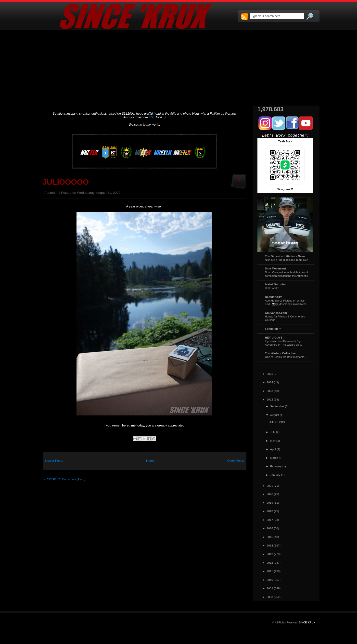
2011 (270, 571)
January (275, 475)
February (276, 466)
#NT (152, 117)
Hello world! (272, 288)
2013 (270, 554)
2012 (270, 563)
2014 (270, 545)
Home (150, 461)
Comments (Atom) (74, 479)
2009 (270, 588)
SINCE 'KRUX (307, 622)
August (275, 415)
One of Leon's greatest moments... (286, 357)
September (277, 406)
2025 (270, 374)
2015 (270, 537)
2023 (270, 391)
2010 (270, 580)
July (273, 432)
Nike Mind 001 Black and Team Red (287, 260)
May (273, 441)
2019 (270, 503)
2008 (270, 597)
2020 (270, 494)
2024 (270, 382)
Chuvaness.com (276, 313)
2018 (270, 511)
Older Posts (236, 461)
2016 (270, 528)
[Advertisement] (179, 68)
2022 (270, 399)
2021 (270, 486)
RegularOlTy (274, 297)
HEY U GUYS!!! (275, 337)
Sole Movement (276, 268)
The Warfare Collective (280, 353)
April (273, 449)
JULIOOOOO (66, 182)
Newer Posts (54, 461)
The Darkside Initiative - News (285, 256)
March (274, 458)
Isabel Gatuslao (276, 284)
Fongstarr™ (273, 329)
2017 (270, 520)
